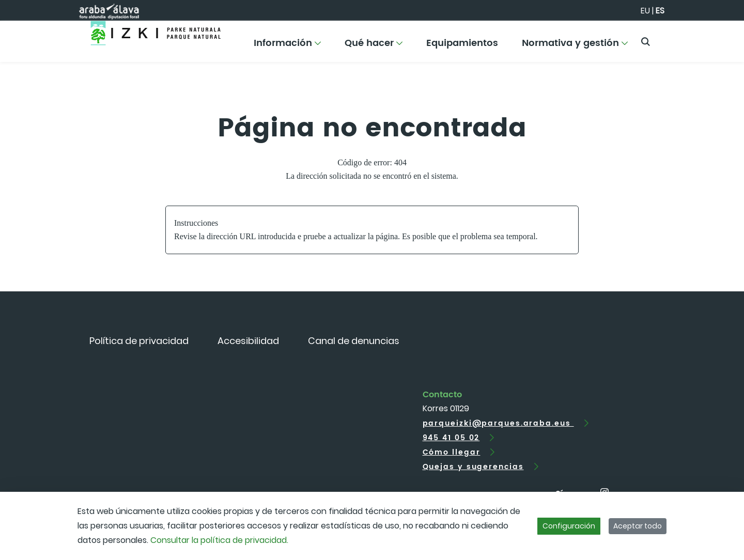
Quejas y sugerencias (473, 467)
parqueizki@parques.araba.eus (498, 423)
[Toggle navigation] (718, 39)
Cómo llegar (452, 452)
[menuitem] (287, 47)
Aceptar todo (638, 526)
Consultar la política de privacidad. (219, 540)
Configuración (569, 526)
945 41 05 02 (451, 438)
